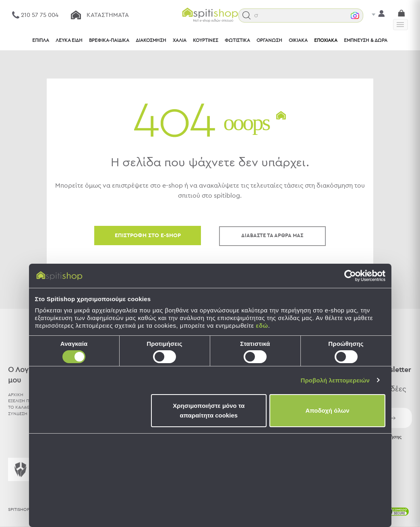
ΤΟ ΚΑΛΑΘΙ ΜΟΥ (25, 407)
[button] (249, 15)
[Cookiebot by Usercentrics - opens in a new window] (350, 276)
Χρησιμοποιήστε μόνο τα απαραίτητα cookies (209, 410)
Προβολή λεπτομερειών (335, 380)
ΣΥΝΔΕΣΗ (18, 413)
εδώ (262, 325)
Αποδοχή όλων (327, 410)
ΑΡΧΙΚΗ (16, 394)
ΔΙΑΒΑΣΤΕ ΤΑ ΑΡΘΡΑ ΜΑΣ (272, 236)
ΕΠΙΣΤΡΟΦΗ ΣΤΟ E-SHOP (148, 236)
